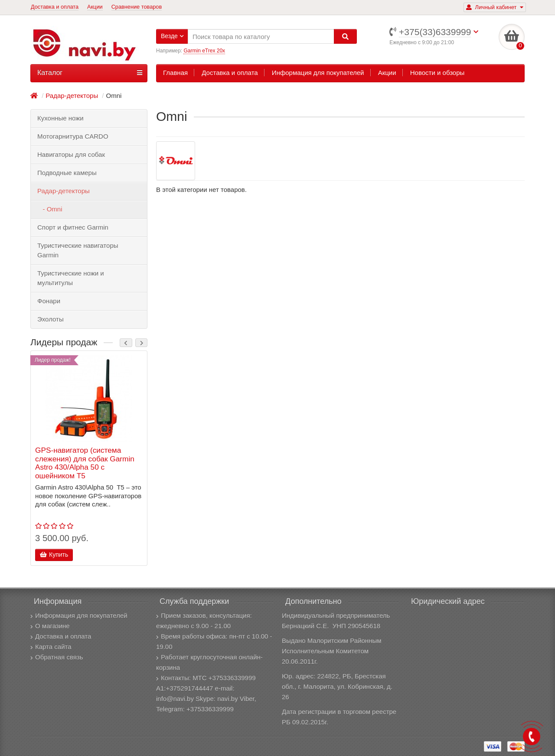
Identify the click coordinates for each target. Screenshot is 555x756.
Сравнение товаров (137, 7)
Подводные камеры (67, 173)
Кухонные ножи (60, 118)
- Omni (50, 209)
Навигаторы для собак (71, 154)
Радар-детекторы (64, 191)
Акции (95, 7)
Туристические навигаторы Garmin (78, 250)
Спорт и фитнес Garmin (73, 227)
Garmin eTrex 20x (204, 51)
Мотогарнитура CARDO (73, 136)
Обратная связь (57, 657)
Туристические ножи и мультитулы (71, 278)
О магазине (50, 626)
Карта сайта (51, 647)
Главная (175, 73)
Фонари (49, 301)
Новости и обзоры (437, 73)
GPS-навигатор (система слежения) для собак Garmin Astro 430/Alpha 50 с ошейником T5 (85, 463)
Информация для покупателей (318, 73)
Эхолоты (51, 319)
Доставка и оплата (55, 7)
